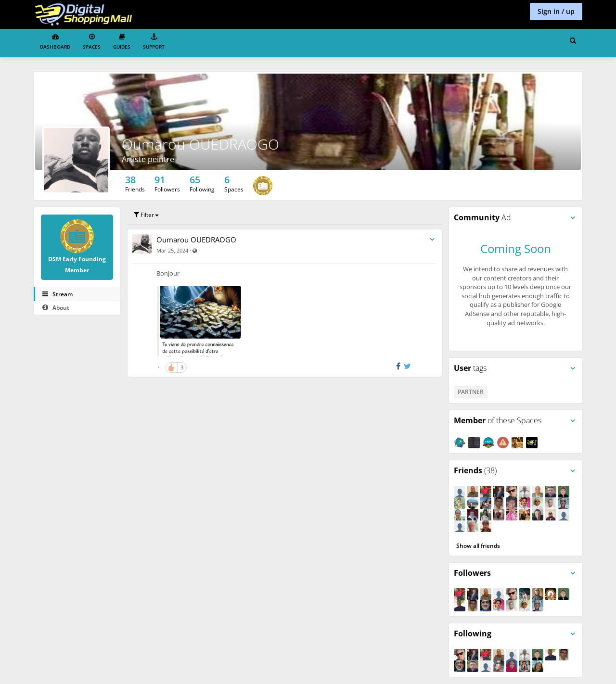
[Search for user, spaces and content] (573, 41)
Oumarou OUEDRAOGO (196, 240)
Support (154, 42)
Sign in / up (556, 11)
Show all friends (478, 546)
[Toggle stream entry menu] (432, 240)
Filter (146, 215)
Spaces (92, 42)
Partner (471, 392)
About (56, 308)
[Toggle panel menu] (573, 218)
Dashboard (55, 42)
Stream (58, 294)
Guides (122, 42)
